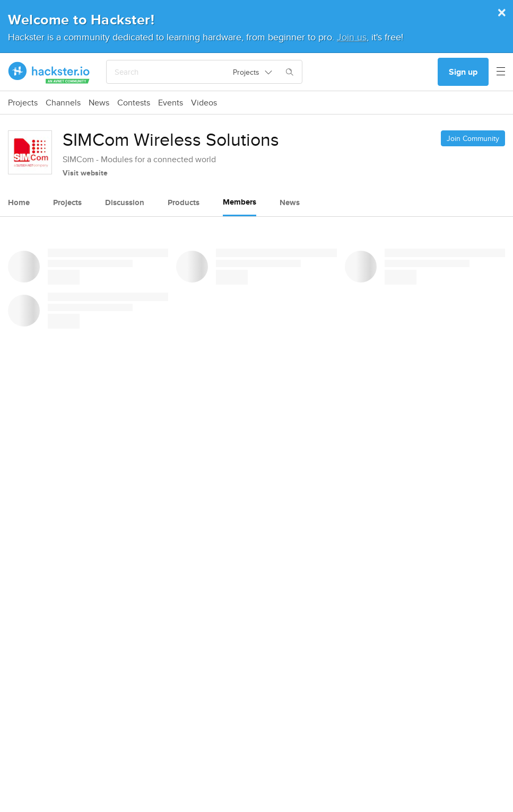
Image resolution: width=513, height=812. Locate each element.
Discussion (125, 202)
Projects (23, 103)
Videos (204, 103)
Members (240, 202)
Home (19, 202)
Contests (134, 103)
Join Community (473, 138)
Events (171, 103)
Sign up (463, 72)
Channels (63, 103)
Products (184, 202)
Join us (352, 37)
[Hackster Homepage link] (49, 72)
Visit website (85, 173)
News (99, 103)
